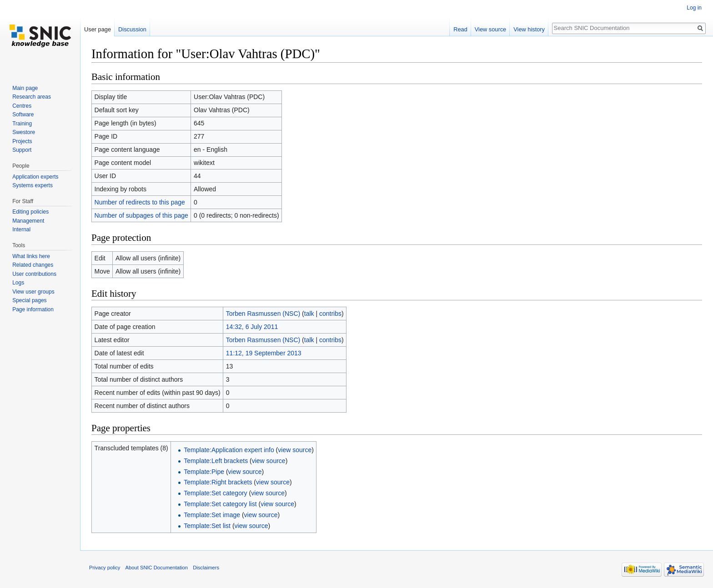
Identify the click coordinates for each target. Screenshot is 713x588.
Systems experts (33, 185)
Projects (22, 141)
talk (309, 314)
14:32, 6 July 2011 (252, 327)
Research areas (32, 97)
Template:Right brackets (218, 482)
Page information (33, 309)
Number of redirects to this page (140, 202)
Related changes (33, 265)
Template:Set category (215, 493)
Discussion (132, 29)
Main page (25, 88)
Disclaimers (206, 568)
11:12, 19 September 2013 (264, 353)
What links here (31, 256)
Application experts (35, 177)
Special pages (29, 300)
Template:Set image (212, 515)
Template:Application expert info (229, 450)
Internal (21, 229)
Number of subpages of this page (141, 215)
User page (98, 29)
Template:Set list (207, 526)
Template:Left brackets (216, 461)
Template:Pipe (204, 472)
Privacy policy (105, 568)
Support (22, 150)
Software (23, 115)
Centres (22, 106)
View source (490, 29)
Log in (694, 8)
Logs (18, 283)
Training (22, 124)
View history (529, 29)
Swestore (24, 132)
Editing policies (30, 212)
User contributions (34, 274)
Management (28, 221)
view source (295, 450)
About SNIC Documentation (157, 568)
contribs (330, 314)
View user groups (33, 292)
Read (460, 29)
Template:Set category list (220, 504)
